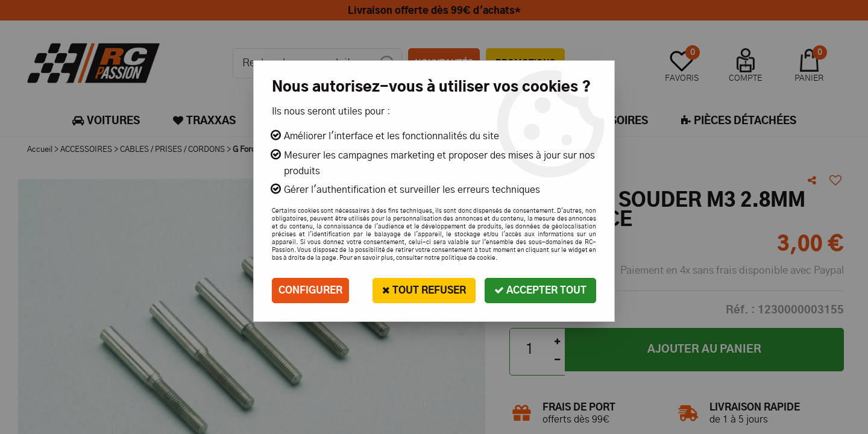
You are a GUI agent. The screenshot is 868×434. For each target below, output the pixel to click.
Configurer (310, 291)
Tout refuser (424, 290)
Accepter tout (540, 290)
